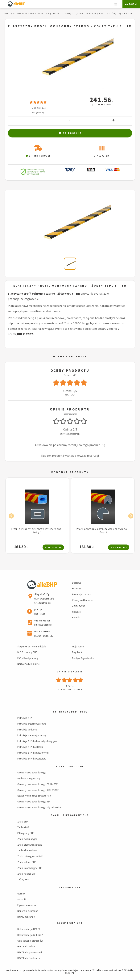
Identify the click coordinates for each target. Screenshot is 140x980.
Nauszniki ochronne (28, 911)
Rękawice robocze (27, 905)
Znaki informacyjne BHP (30, 868)
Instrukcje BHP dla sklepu (30, 747)
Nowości (77, 612)
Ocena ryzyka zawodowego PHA (34, 796)
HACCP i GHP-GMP (70, 923)
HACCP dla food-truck (29, 958)
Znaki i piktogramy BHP (70, 815)
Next (130, 515)
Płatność (77, 588)
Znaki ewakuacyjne (27, 839)
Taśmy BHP (23, 879)
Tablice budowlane (27, 850)
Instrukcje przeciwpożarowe (32, 724)
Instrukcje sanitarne (27, 730)
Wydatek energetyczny (29, 778)
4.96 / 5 (70, 686)
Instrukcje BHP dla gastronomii (33, 753)
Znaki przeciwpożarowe (30, 845)
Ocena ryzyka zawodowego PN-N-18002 (38, 784)
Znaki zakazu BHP (27, 862)
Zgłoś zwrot (78, 606)
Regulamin (78, 652)
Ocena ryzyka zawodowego (32, 772)
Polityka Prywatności (83, 658)
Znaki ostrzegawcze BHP (30, 856)
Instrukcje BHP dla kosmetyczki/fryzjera (37, 741)
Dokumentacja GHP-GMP (30, 935)
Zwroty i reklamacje (82, 600)
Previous (10, 515)
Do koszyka (70, 133)
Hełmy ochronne (26, 917)
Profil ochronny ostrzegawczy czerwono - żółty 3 (103, 530)
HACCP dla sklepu (26, 946)
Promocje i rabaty (81, 594)
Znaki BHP (23, 822)
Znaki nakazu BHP (27, 874)
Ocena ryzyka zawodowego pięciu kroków (39, 807)
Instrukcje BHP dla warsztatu (32, 759)
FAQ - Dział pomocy (28, 658)
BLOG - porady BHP (27, 652)
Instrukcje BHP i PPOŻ (70, 712)
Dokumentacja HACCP (29, 929)
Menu (116, 4)
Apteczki (22, 899)
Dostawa (77, 583)
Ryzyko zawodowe (70, 766)
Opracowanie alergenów (30, 941)
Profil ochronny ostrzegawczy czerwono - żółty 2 (37, 530)
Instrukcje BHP (25, 718)
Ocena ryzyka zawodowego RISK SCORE (38, 790)
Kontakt (76, 617)
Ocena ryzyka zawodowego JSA (34, 801)
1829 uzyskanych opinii (70, 689)
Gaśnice (21, 894)
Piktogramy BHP (26, 833)
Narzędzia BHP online (28, 664)
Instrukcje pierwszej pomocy (32, 735)
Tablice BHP (23, 827)
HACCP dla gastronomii (30, 952)
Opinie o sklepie (70, 672)
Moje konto (78, 646)
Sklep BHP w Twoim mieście (32, 646)
